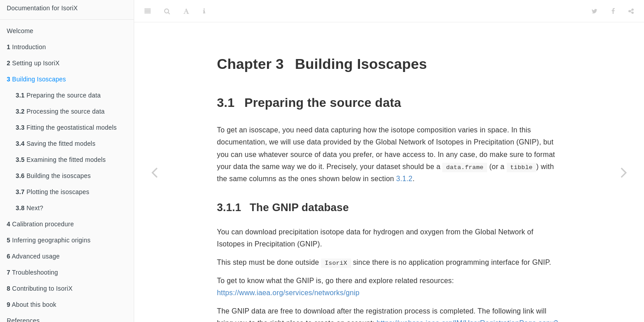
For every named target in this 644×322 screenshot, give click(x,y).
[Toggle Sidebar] (148, 11)
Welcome (20, 31)
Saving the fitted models (55, 144)
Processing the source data (60, 111)
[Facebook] (613, 11)
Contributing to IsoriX (40, 288)
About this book (32, 305)
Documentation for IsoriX (42, 8)
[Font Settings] (186, 11)
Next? (30, 208)
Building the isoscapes (53, 176)
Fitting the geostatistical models (66, 127)
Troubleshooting (32, 272)
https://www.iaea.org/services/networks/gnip (288, 293)
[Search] (167, 11)
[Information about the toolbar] (204, 11)
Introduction (26, 47)
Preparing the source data (58, 95)
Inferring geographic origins (49, 240)
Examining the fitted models (61, 160)
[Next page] (624, 172)
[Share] (631, 11)
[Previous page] (154, 172)
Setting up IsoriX (33, 63)
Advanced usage (33, 256)
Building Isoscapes (36, 79)
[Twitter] (595, 11)
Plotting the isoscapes (53, 192)
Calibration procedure (40, 224)
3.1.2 (405, 179)
